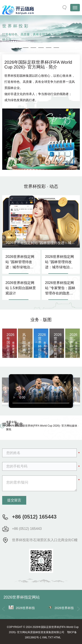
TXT (51, 637)
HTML (57, 637)
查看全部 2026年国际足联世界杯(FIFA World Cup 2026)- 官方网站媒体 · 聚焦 (42, 426)
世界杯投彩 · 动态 (41, 186)
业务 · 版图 (41, 320)
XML (45, 637)
